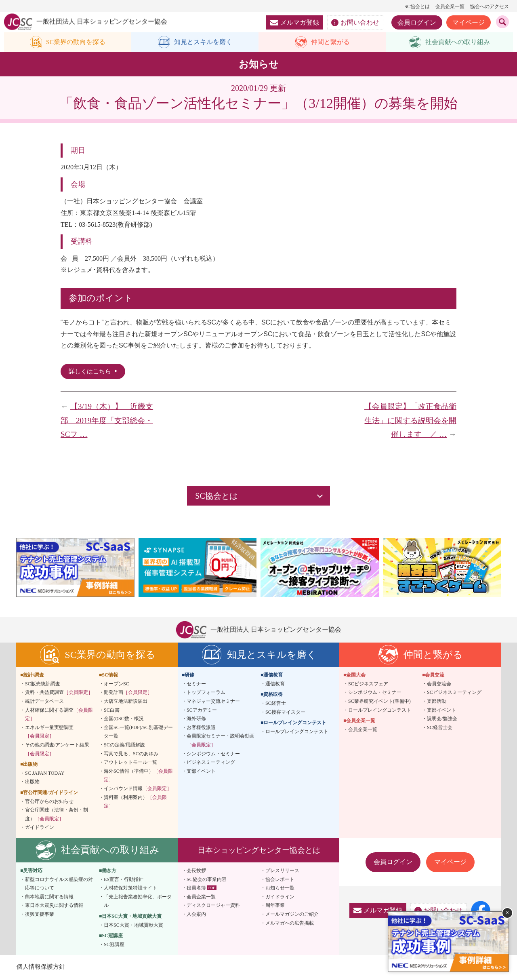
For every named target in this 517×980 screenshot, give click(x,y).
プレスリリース (282, 872)
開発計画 (128, 694)
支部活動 (437, 702)
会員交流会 (439, 685)
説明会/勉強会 (442, 720)
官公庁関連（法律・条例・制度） (57, 816)
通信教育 (275, 685)
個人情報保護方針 (42, 968)
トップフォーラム (206, 694)
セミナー (196, 685)
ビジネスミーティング (211, 763)
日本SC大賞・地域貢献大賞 (133, 926)
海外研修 (196, 720)
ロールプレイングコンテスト (297, 733)
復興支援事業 (40, 915)
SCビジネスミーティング (454, 694)
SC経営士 (276, 704)
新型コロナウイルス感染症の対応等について (59, 885)
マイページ (469, 22)
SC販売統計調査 (43, 685)
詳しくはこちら (91, 372)
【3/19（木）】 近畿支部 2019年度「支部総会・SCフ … (107, 422)
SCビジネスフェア (368, 685)
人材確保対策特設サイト (130, 889)
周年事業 (275, 906)
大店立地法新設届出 (126, 702)
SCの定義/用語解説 (124, 746)
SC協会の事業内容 (207, 881)
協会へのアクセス (490, 6)
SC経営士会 (440, 729)
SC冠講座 (114, 946)
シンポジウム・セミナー (213, 755)
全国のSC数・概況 (124, 720)
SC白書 (112, 711)
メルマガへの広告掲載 (290, 924)
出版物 (32, 783)
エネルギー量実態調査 (49, 733)
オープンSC (117, 685)
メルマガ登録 (295, 22)
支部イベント (201, 772)
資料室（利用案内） (135, 803)
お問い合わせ (355, 23)
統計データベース (44, 702)
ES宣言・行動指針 (124, 881)
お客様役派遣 (201, 729)
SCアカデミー (202, 711)
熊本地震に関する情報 (49, 898)
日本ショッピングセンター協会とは (259, 851)
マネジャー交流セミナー (213, 702)
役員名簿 (196, 889)
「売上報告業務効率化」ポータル (138, 902)
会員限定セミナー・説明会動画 (221, 742)
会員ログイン (417, 22)
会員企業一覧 (450, 6)
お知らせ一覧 (280, 889)
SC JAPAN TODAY (45, 774)
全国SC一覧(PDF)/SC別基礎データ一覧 (138, 733)
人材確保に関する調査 (59, 716)
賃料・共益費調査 (59, 694)
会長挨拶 (196, 872)
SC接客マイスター (285, 713)
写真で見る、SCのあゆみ (131, 755)
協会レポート (280, 881)
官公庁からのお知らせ (49, 803)
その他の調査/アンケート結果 (57, 750)
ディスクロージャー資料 (213, 906)
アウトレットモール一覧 (130, 763)
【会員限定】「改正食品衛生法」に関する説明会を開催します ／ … (410, 422)
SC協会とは (417, 6)
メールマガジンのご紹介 (292, 915)
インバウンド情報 (138, 790)
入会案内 (196, 915)
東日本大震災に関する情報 (54, 906)
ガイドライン (40, 829)
